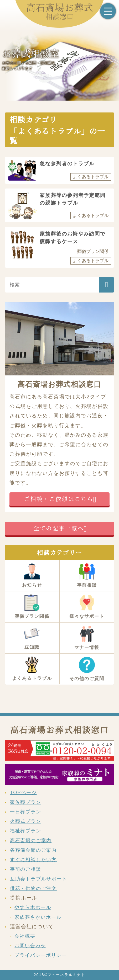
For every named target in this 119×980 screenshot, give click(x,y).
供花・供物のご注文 (33, 888)
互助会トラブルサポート (39, 879)
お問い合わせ (30, 946)
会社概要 (25, 936)
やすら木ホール (33, 907)
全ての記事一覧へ (58, 528)
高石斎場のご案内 (31, 841)
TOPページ (23, 793)
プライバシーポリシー (41, 955)
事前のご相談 (26, 869)
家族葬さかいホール (38, 917)
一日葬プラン (26, 812)
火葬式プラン (26, 821)
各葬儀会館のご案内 (33, 850)
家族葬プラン (26, 802)
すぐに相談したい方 (33, 860)
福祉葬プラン (26, 831)
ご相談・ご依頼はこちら (58, 499)
